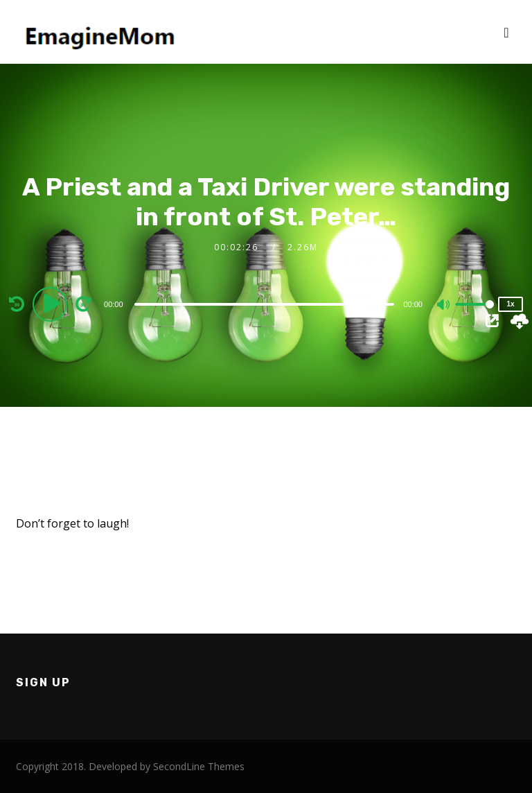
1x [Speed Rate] (510, 304)
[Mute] (444, 306)
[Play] (52, 304)
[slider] (265, 304)
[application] (266, 304)
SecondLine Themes (199, 766)
